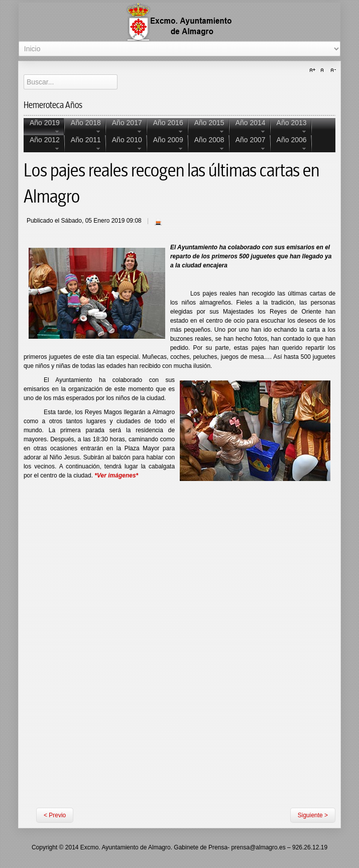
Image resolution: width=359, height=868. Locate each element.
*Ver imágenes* (116, 475)
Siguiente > (313, 815)
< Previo (55, 815)
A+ (314, 70)
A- (332, 70)
